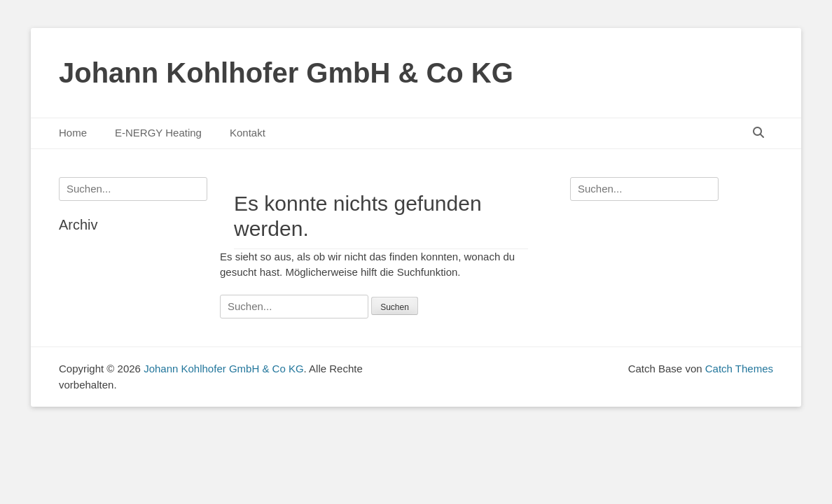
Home (73, 133)
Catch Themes (739, 369)
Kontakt (248, 133)
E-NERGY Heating (158, 133)
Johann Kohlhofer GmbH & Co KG (286, 73)
